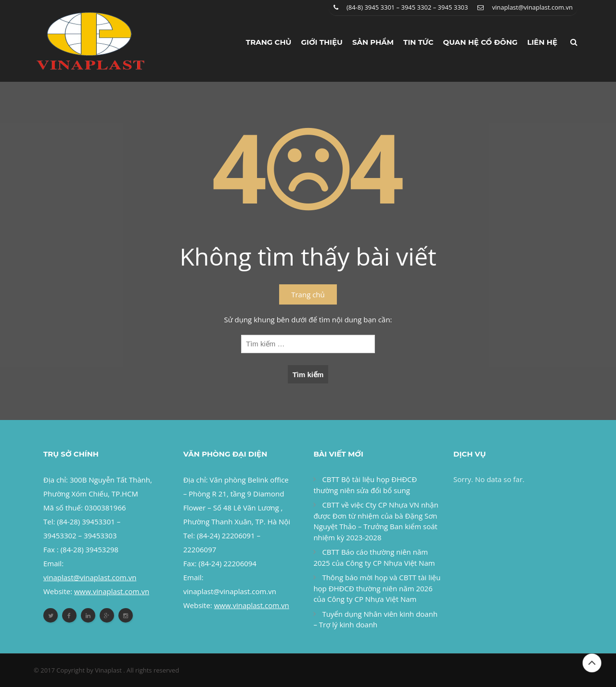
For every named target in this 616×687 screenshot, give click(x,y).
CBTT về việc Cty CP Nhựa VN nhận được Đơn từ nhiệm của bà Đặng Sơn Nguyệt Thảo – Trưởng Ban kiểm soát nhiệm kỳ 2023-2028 (376, 521)
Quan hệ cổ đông (481, 42)
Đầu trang (592, 663)
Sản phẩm (373, 42)
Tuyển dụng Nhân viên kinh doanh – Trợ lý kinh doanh (375, 619)
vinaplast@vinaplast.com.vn (532, 7)
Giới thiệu (322, 42)
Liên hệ (542, 42)
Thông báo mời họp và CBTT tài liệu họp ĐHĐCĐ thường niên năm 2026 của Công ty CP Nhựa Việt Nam (377, 588)
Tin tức (418, 42)
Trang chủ (269, 42)
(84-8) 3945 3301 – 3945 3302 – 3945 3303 (407, 7)
